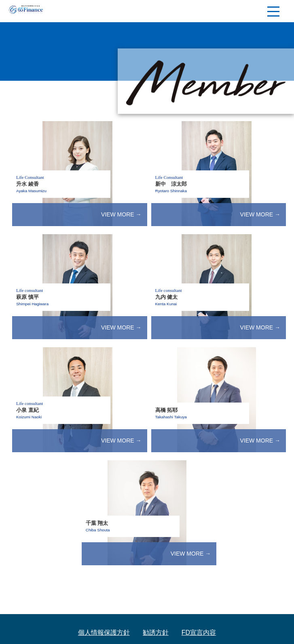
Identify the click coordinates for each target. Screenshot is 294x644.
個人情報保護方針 (104, 632)
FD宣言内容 (199, 632)
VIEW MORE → (121, 214)
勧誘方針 (156, 632)
